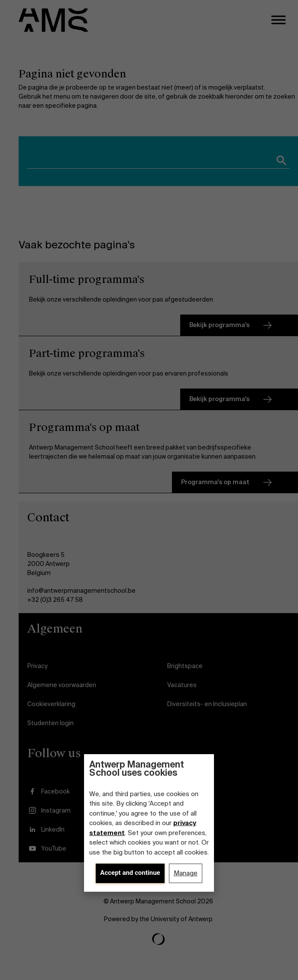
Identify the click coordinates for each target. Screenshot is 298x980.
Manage (186, 873)
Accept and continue (130, 873)
